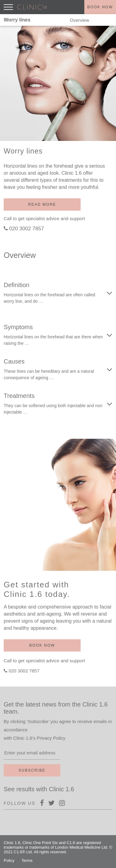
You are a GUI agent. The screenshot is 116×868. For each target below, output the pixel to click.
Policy (9, 860)
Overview (80, 20)
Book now (100, 7)
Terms (27, 860)
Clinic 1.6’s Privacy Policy (39, 738)
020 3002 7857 (27, 229)
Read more (42, 204)
